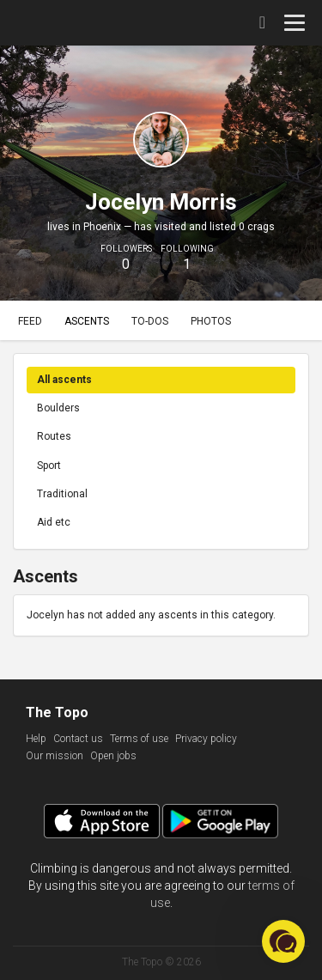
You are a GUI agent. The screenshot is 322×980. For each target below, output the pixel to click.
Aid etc (54, 522)
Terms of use (139, 739)
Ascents (87, 321)
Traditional (62, 494)
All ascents (64, 380)
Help (36, 739)
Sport (49, 466)
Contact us (78, 739)
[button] (283, 941)
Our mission (55, 756)
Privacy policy (206, 739)
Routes (54, 436)
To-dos (150, 321)
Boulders (58, 408)
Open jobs (113, 756)
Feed (30, 321)
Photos (211, 321)
